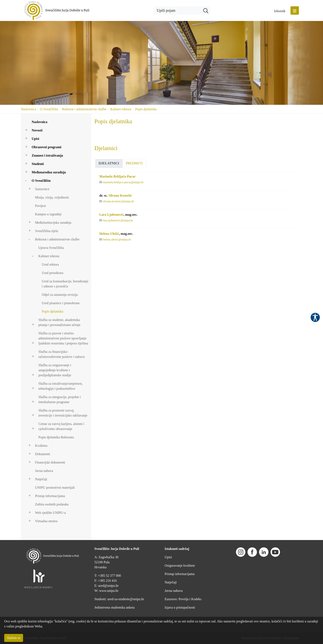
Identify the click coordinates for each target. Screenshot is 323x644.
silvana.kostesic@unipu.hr (119, 201)
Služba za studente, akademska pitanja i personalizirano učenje (59, 322)
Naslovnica (29, 109)
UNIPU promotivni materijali (55, 488)
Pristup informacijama (50, 496)
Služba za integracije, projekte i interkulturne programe (60, 399)
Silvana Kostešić (120, 195)
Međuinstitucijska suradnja (53, 223)
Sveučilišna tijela (47, 231)
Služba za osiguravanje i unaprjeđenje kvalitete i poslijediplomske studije (55, 370)
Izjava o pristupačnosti (180, 607)
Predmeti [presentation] (134, 163)
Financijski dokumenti (50, 462)
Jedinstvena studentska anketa (115, 607)
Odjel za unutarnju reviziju (60, 295)
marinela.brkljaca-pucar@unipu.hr (123, 182)
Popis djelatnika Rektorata (56, 437)
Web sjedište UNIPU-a (50, 513)
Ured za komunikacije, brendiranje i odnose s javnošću (65, 284)
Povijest (40, 206)
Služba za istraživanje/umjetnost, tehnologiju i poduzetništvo (61, 386)
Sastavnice (42, 189)
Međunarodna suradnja (49, 172)
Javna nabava (44, 471)
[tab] (109, 163)
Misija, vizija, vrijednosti (52, 197)
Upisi (35, 139)
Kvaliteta (41, 446)
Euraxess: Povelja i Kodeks (183, 599)
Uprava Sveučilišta (51, 248)
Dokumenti (43, 454)
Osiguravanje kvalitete (180, 565)
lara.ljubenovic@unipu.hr (118, 220)
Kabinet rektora (121, 109)
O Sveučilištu (49, 109)
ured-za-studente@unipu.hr (126, 599)
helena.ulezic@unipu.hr (117, 240)
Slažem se (14, 638)
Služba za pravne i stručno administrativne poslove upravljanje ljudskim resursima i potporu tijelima (63, 338)
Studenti (38, 164)
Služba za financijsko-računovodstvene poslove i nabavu (62, 354)
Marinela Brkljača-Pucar (117, 176)
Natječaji (41, 479)
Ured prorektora (53, 273)
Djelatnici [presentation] (109, 163)
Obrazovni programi (46, 147)
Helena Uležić (109, 234)
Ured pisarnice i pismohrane (61, 303)
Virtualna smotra (46, 521)
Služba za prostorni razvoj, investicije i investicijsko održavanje (63, 413)
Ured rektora (50, 264)
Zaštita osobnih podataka (52, 504)
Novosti (37, 130)
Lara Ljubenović (111, 215)
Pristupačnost (315, 317)
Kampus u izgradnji (48, 214)
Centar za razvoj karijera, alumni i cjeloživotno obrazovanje (61, 426)
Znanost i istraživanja (47, 155)
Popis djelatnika (146, 109)
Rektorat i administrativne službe (84, 109)
